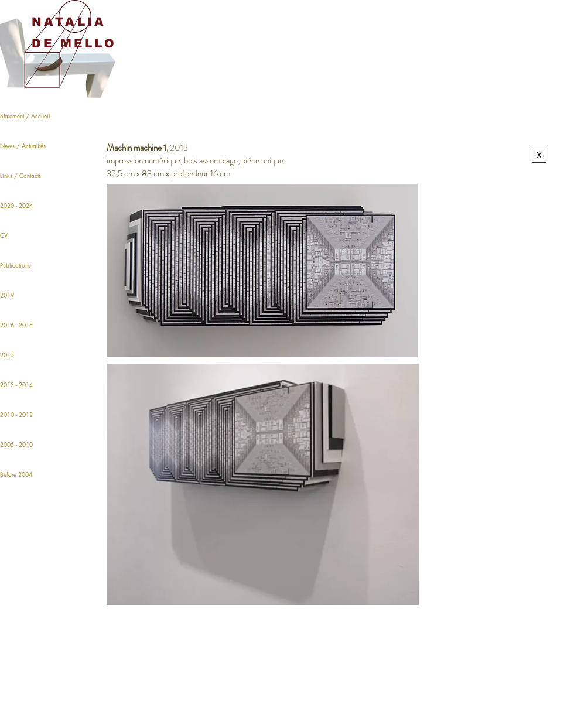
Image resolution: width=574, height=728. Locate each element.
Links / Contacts (20, 175)
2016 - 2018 (16, 325)
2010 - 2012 (16, 414)
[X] (539, 156)
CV (4, 235)
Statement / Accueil (25, 116)
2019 (7, 295)
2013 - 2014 (16, 384)
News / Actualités (23, 146)
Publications (15, 265)
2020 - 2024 (16, 205)
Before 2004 (16, 474)
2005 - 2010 (16, 444)
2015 (7, 355)
